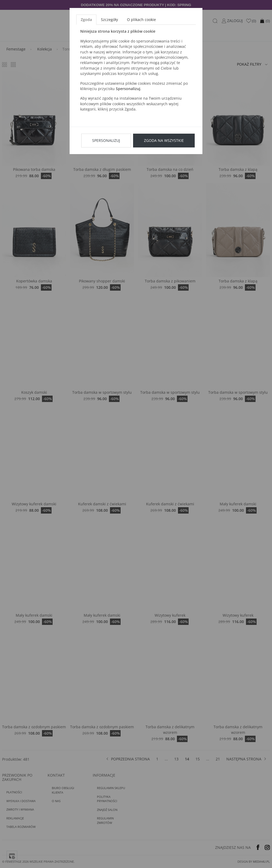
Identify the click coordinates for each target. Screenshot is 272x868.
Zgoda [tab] (86, 20)
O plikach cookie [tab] (141, 20)
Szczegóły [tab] (109, 20)
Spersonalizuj (106, 140)
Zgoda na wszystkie (164, 140)
